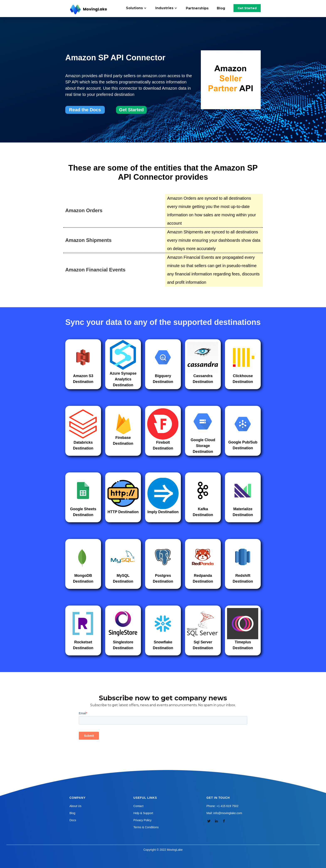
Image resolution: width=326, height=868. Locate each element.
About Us (75, 806)
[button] (139, 8)
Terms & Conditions (146, 827)
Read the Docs (85, 110)
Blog (221, 8)
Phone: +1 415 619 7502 (222, 806)
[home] (89, 10)
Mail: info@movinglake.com (224, 813)
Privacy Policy (143, 820)
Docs (73, 820)
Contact (138, 806)
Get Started (247, 8)
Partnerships (197, 8)
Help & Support (143, 813)
